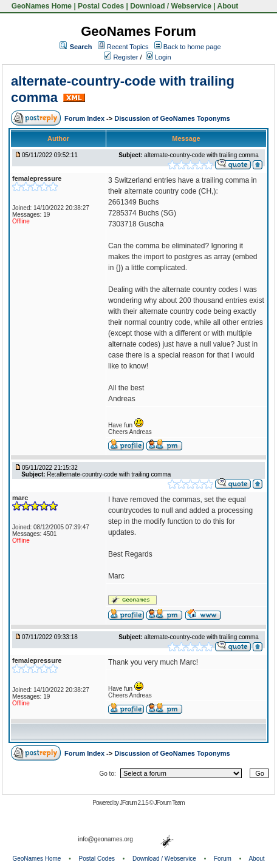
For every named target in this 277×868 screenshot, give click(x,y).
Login (159, 57)
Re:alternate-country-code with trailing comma (109, 474)
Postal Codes (101, 6)
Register (121, 57)
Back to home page (192, 47)
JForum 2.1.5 (135, 803)
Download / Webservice (171, 6)
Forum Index (85, 118)
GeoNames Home (40, 6)
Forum (223, 859)
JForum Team (169, 803)
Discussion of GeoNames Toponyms (172, 118)
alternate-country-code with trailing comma (201, 155)
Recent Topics (128, 47)
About (228, 6)
